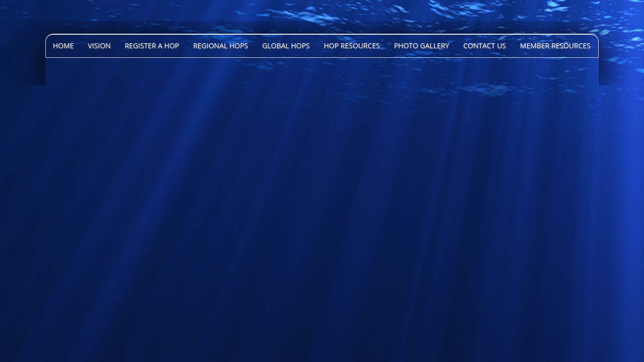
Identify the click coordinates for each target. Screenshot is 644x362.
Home (63, 46)
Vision (99, 46)
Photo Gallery (422, 46)
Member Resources (555, 46)
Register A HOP (152, 46)
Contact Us (485, 46)
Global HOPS (286, 46)
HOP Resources (352, 46)
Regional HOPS (221, 46)
